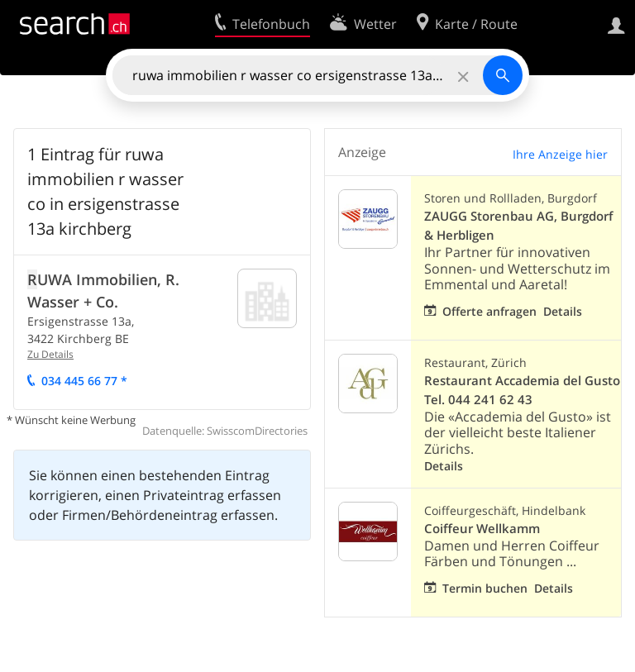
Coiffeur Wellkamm (482, 529)
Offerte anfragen (489, 311)
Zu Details (50, 354)
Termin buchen (485, 588)
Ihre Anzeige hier (560, 154)
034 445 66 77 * (84, 381)
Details (563, 311)
